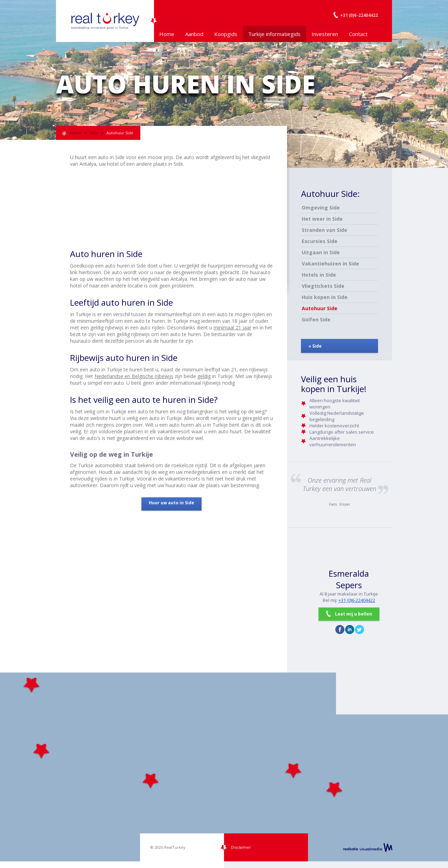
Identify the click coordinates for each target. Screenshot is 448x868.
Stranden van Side (324, 230)
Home (167, 34)
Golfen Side (316, 319)
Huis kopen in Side (325, 297)
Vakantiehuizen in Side (330, 264)
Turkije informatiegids (274, 34)
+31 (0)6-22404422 (357, 600)
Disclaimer (241, 847)
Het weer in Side (322, 219)
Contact (358, 34)
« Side (315, 346)
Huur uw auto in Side (171, 503)
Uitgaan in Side (321, 252)
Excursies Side (320, 241)
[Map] (224, 767)
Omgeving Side (321, 208)
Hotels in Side (319, 275)
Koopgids (226, 34)
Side (94, 133)
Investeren (325, 34)
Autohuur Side (320, 308)
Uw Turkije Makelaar (105, 21)
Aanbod (194, 34)
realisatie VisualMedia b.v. (368, 847)
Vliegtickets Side (323, 286)
